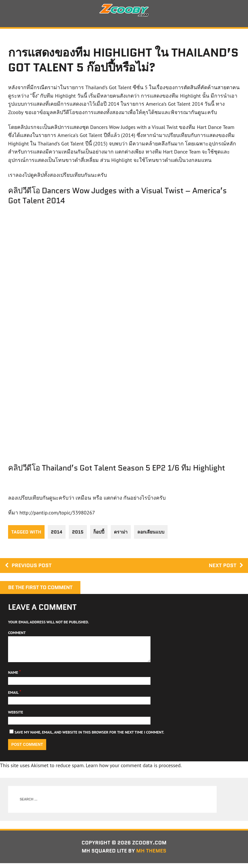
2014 (57, 532)
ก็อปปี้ (99, 532)
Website (16, 717)
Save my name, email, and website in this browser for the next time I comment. (89, 737)
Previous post (28, 565)
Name (14, 677)
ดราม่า (121, 532)
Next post (226, 565)
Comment (17, 633)
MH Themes (151, 856)
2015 (78, 532)
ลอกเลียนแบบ (151, 532)
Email (14, 697)
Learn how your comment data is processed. (134, 770)
